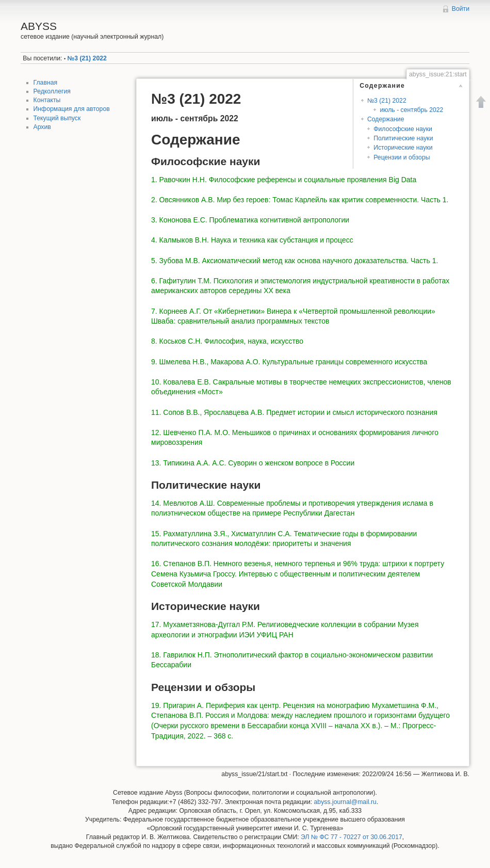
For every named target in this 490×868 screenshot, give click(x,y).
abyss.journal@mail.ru (345, 802)
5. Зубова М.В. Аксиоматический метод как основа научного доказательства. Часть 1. (295, 261)
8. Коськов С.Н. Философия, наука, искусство (227, 341)
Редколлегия (52, 91)
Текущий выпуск (57, 118)
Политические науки (403, 138)
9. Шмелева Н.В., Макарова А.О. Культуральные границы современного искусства (289, 362)
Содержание (386, 119)
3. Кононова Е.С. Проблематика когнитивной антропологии (250, 220)
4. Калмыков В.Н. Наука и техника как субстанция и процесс (252, 240)
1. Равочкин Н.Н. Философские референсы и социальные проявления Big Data (284, 180)
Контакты (47, 100)
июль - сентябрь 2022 (411, 110)
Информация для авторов (72, 109)
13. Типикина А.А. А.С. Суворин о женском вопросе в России (253, 463)
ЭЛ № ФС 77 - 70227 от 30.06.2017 (352, 837)
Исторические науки (403, 148)
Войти (461, 9)
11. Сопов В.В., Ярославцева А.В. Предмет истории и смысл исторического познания (294, 412)
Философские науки (403, 129)
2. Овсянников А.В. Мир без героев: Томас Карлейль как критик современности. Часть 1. (300, 200)
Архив (42, 127)
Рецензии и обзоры (402, 157)
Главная (46, 83)
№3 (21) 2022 (87, 58)
